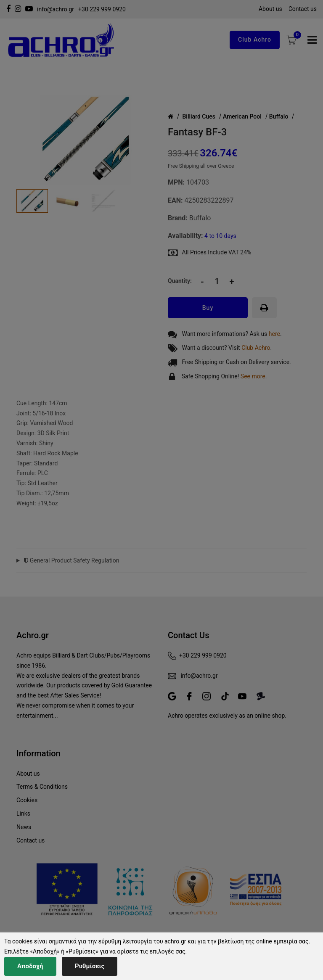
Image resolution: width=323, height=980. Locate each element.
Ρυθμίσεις (90, 966)
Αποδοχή (30, 966)
